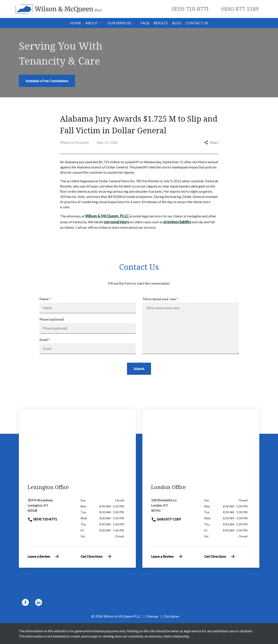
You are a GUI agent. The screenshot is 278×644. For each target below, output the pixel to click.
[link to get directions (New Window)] (51, 507)
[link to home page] (59, 9)
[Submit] (139, 369)
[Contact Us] (197, 23)
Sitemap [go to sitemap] (152, 616)
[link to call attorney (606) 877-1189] (240, 9)
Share (211, 142)
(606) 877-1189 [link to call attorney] (166, 519)
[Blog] (177, 23)
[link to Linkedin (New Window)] (39, 602)
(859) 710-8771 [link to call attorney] (42, 519)
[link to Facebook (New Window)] (25, 602)
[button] (101, 23)
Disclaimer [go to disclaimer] (172, 616)
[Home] (76, 23)
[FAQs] (145, 23)
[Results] (161, 23)
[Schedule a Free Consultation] (47, 81)
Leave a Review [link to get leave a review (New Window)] (44, 556)
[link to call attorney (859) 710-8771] (190, 9)
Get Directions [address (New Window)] (96, 556)
